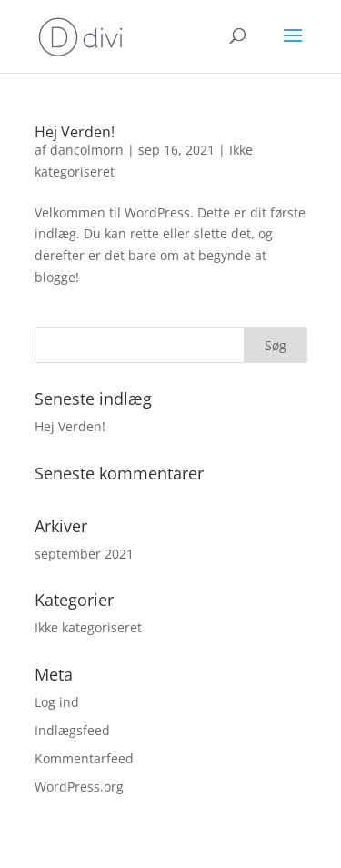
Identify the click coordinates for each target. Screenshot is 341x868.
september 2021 (84, 554)
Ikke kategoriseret (88, 627)
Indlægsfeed (72, 730)
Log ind (57, 702)
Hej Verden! (75, 132)
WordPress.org (79, 787)
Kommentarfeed (84, 758)
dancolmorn (87, 150)
